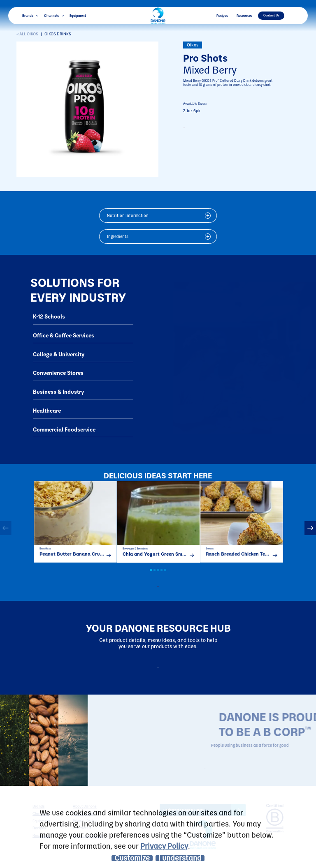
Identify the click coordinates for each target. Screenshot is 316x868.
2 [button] (155, 577)
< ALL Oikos (27, 34)
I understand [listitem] (180, 858)
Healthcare (47, 410)
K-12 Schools (49, 316)
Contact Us (271, 15)
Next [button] (310, 531)
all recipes (163, 591)
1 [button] (151, 577)
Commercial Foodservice (64, 429)
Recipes (222, 15)
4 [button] (162, 577)
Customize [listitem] (132, 858)
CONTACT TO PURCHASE (219, 130)
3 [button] (158, 577)
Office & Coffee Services (64, 335)
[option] (75, 525)
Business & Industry (58, 391)
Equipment (78, 15)
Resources (244, 15)
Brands (30, 15)
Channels (54, 15)
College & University (59, 354)
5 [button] (165, 577)
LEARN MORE (245, 776)
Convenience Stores (58, 373)
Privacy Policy (164, 846)
